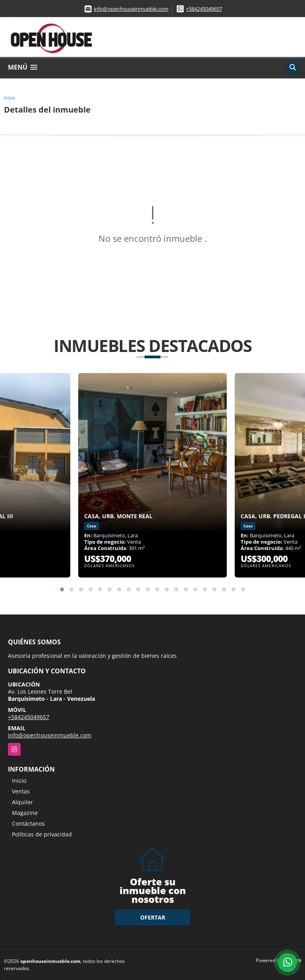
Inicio (10, 98)
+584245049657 (204, 9)
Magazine (25, 813)
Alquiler (22, 802)
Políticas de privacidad (42, 834)
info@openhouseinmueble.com (131, 9)
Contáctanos (28, 823)
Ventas (21, 791)
